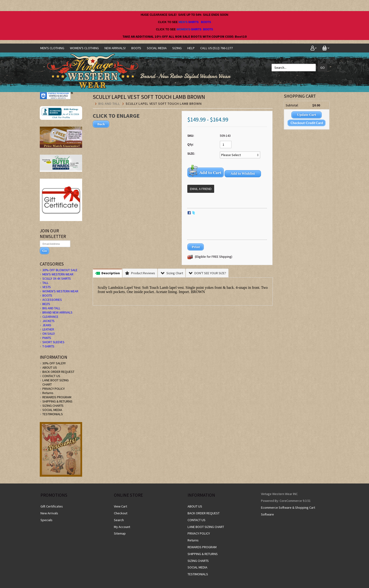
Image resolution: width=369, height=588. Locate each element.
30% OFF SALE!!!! (54, 363)
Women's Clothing (84, 48)
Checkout (121, 513)
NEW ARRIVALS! (115, 48)
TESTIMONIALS (53, 414)
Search (119, 520)
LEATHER (48, 329)
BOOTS (206, 22)
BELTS (46, 304)
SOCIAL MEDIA (157, 48)
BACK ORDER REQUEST (58, 372)
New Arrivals (49, 513)
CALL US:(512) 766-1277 (217, 48)
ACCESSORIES (52, 300)
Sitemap (120, 533)
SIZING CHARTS (53, 406)
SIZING (177, 48)
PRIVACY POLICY (54, 389)
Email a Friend (201, 189)
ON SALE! (49, 334)
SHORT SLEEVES (53, 342)
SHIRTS (193, 22)
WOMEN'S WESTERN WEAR (60, 291)
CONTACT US (51, 376)
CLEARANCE (50, 317)
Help (191, 48)
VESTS (47, 287)
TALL (45, 283)
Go (323, 68)
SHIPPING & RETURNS (57, 401)
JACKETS (48, 321)
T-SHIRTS (48, 346)
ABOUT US (50, 367)
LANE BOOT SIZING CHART (206, 527)
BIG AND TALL (109, 104)
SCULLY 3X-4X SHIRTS (57, 278)
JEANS (47, 325)
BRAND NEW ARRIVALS (57, 312)
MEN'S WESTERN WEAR (58, 274)
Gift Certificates (52, 506)
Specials (46, 520)
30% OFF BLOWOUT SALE (60, 270)
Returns (48, 393)
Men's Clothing (52, 48)
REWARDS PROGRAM (57, 397)
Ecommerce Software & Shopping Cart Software (288, 511)
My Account (122, 527)
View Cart (120, 506)
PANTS (47, 338)
